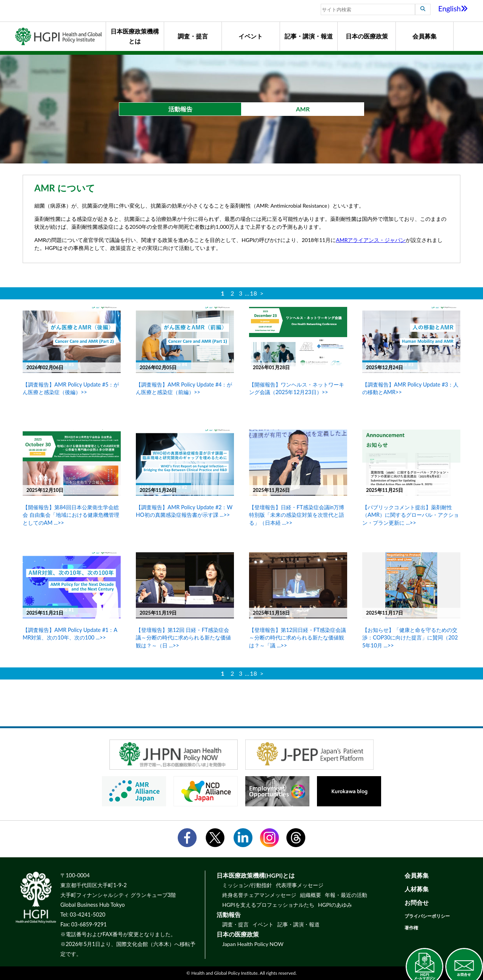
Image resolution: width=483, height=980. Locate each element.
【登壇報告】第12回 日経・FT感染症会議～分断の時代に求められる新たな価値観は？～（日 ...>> (183, 637)
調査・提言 (193, 36)
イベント (251, 36)
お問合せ (417, 902)
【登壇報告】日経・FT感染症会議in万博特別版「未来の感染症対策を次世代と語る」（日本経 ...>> (297, 515)
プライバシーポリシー (427, 916)
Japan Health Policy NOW (253, 944)
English (453, 8)
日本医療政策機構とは (135, 36)
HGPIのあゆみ (335, 905)
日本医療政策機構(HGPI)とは (256, 875)
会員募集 (425, 36)
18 (253, 293)
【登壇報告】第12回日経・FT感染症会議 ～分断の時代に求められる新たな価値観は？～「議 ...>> (298, 637)
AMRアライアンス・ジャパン (371, 240)
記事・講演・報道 (309, 36)
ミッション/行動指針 (247, 885)
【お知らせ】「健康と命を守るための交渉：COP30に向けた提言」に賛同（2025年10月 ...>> (410, 637)
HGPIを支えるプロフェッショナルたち (268, 905)
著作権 (411, 928)
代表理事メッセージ (300, 885)
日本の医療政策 (367, 36)
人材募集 (417, 889)
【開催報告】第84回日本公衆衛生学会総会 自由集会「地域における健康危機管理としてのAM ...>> (71, 515)
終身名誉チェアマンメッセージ (259, 895)
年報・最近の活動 (346, 895)
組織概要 (311, 895)
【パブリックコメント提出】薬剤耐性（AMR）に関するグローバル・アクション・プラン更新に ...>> (411, 515)
